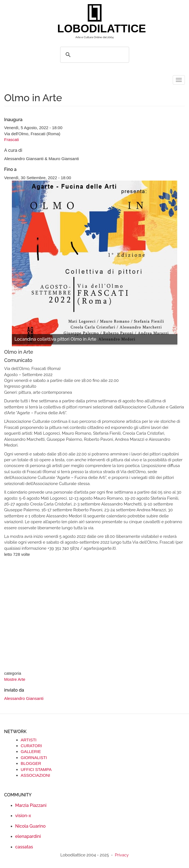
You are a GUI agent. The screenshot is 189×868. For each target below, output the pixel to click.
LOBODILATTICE (97, 28)
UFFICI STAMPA (36, 769)
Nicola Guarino (30, 826)
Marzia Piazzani (31, 805)
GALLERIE (31, 751)
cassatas (24, 847)
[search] (94, 55)
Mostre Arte (15, 679)
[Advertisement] (94, 615)
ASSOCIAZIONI (35, 775)
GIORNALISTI (34, 758)
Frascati (11, 140)
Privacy (122, 855)
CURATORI (31, 746)
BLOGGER (31, 763)
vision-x (23, 816)
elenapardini (28, 836)
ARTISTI (29, 740)
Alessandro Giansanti (24, 698)
